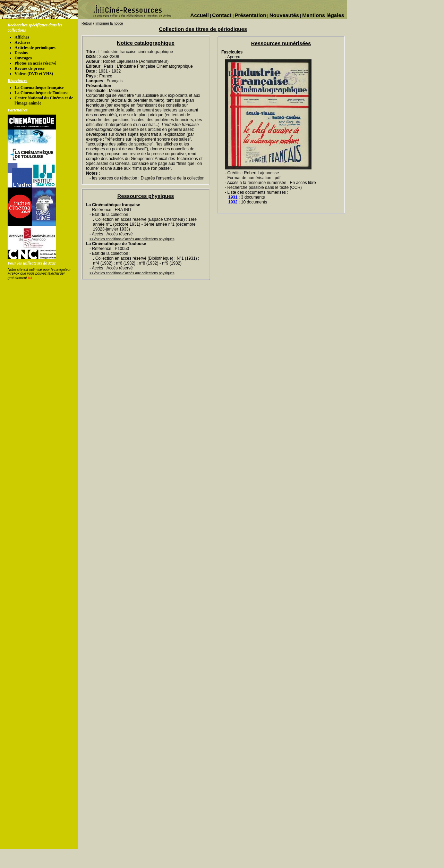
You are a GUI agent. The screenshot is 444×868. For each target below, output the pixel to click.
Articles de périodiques (35, 48)
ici (30, 278)
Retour (87, 23)
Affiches (22, 37)
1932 (233, 202)
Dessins (21, 53)
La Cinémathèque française (39, 87)
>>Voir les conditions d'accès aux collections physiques (132, 239)
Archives (22, 42)
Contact (222, 15)
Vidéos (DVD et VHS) (34, 74)
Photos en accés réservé (35, 63)
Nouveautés (284, 15)
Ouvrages (23, 58)
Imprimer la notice (109, 23)
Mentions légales (323, 15)
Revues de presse (29, 68)
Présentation (251, 15)
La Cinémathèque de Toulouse (41, 93)
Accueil (200, 15)
